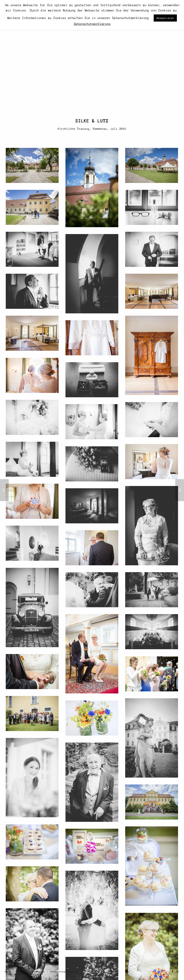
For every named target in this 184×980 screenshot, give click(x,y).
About (8, 972)
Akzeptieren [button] (165, 18)
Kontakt (22, 972)
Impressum (38, 972)
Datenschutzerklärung (64, 972)
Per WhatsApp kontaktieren (26, 974)
